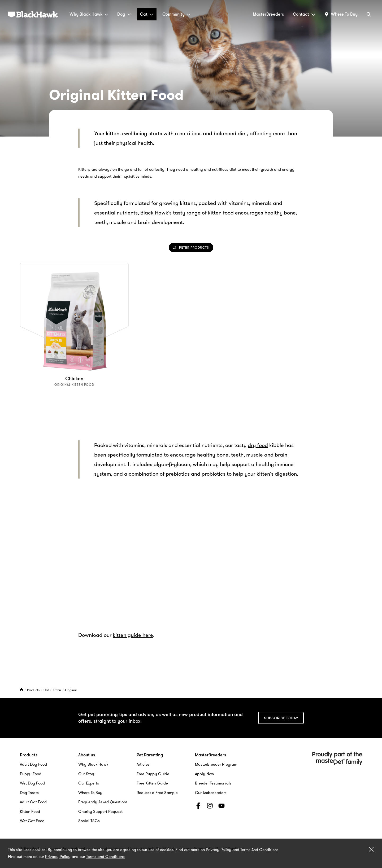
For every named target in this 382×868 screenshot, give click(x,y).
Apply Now (205, 774)
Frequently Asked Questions (103, 802)
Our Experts (89, 783)
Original (71, 690)
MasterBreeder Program (216, 764)
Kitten (57, 690)
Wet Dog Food (32, 783)
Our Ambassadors (211, 793)
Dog (124, 14)
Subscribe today (281, 718)
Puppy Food (31, 774)
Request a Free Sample (157, 793)
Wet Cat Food (32, 821)
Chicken (74, 379)
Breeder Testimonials (213, 783)
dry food (258, 445)
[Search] (369, 14)
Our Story (87, 774)
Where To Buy (90, 793)
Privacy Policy (58, 857)
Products (34, 690)
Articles (143, 764)
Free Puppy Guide (153, 774)
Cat (147, 14)
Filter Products (191, 247)
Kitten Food (30, 812)
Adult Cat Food (33, 802)
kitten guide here (133, 635)
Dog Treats (29, 793)
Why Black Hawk (89, 14)
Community (176, 14)
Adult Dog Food (33, 764)
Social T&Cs (89, 821)
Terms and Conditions (105, 857)
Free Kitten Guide (152, 783)
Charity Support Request (100, 812)
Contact (304, 14)
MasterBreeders (268, 14)
